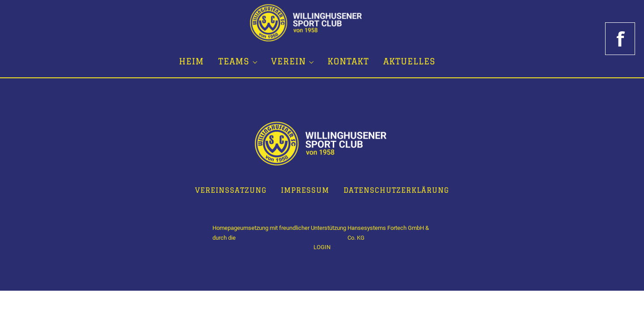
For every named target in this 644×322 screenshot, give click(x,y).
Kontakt (348, 61)
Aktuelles (409, 61)
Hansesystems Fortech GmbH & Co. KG (388, 233)
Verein (288, 61)
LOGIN (322, 247)
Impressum (305, 190)
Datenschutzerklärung (396, 190)
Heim (191, 61)
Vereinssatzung (231, 190)
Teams (234, 61)
